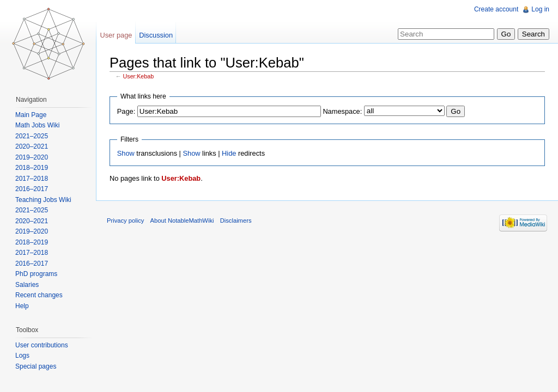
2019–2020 (32, 157)
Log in (540, 9)
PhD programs (36, 274)
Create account (496, 9)
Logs (22, 356)
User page (116, 35)
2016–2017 (32, 189)
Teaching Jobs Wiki (43, 200)
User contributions (42, 345)
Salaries (27, 285)
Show (126, 153)
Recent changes (39, 295)
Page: (126, 111)
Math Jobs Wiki (37, 125)
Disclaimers (236, 220)
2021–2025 (32, 136)
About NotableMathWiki (182, 220)
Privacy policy (125, 220)
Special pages (36, 366)
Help (22, 306)
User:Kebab (139, 76)
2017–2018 (32, 179)
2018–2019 (32, 168)
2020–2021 (32, 146)
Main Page (31, 115)
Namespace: (342, 111)
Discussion (156, 35)
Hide (229, 153)
